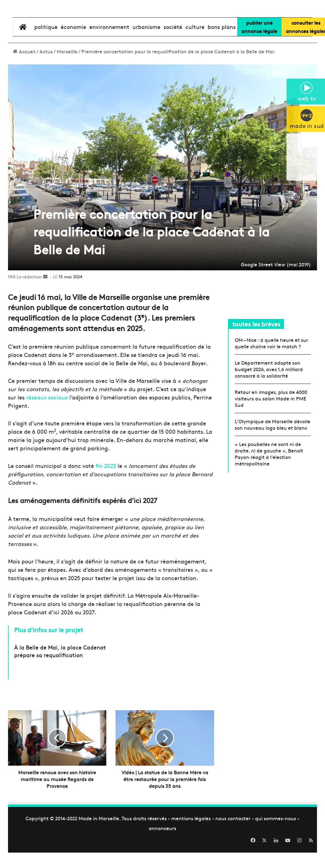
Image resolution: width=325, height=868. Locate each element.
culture (195, 46)
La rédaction (29, 296)
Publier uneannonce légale (259, 46)
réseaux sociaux (46, 416)
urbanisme (146, 46)
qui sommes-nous (276, 837)
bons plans (222, 46)
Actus (46, 70)
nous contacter (233, 837)
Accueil (24, 70)
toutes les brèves (256, 343)
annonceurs (162, 847)
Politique (46, 46)
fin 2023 (105, 485)
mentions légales (191, 837)
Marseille (67, 70)
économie (73, 46)
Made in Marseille (99, 837)
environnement (109, 46)
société (173, 46)
